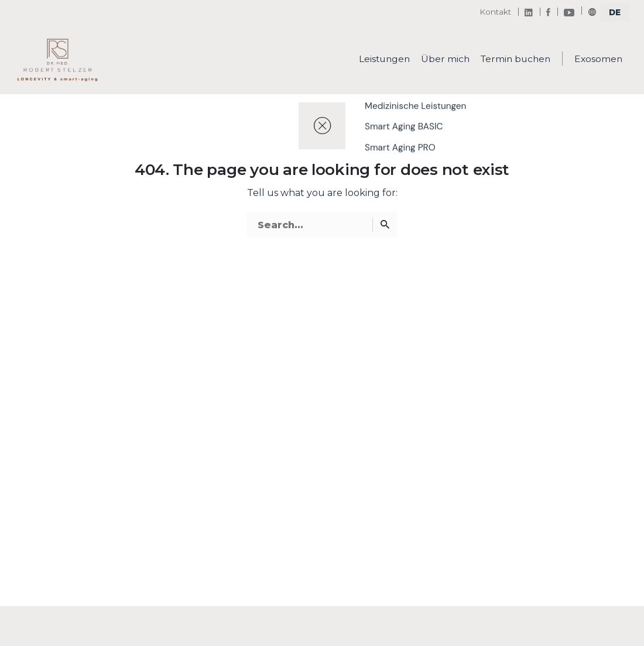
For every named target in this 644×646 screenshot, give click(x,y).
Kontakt (495, 12)
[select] (615, 12)
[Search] (385, 225)
